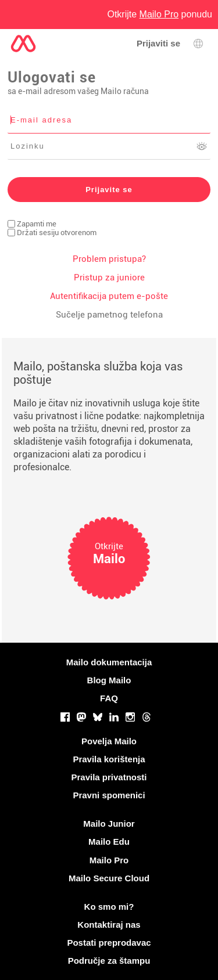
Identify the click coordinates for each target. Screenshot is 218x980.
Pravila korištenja (109, 759)
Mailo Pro (109, 860)
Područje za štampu (109, 961)
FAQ (109, 698)
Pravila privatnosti (109, 777)
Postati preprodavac (109, 943)
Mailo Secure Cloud (109, 878)
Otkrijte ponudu (160, 14)
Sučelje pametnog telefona (109, 315)
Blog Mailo (109, 680)
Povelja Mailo (109, 741)
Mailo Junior (109, 824)
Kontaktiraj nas (109, 925)
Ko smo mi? (109, 907)
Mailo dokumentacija (109, 662)
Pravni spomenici (109, 795)
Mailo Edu (109, 842)
